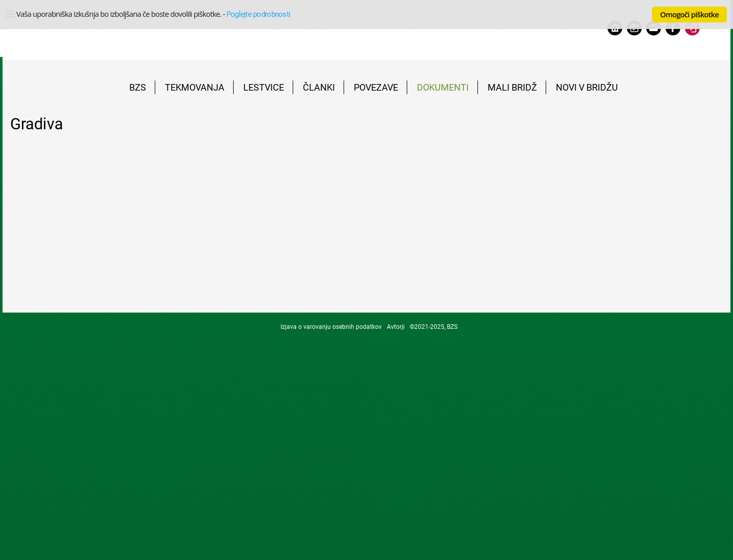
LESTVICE (264, 87)
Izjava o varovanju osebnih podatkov (331, 327)
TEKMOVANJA (195, 87)
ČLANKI (319, 87)
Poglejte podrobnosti (258, 14)
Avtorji (396, 327)
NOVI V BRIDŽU (587, 87)
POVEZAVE (376, 87)
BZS (138, 87)
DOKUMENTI (443, 87)
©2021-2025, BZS (434, 327)
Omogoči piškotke (689, 14)
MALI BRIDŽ (512, 87)
